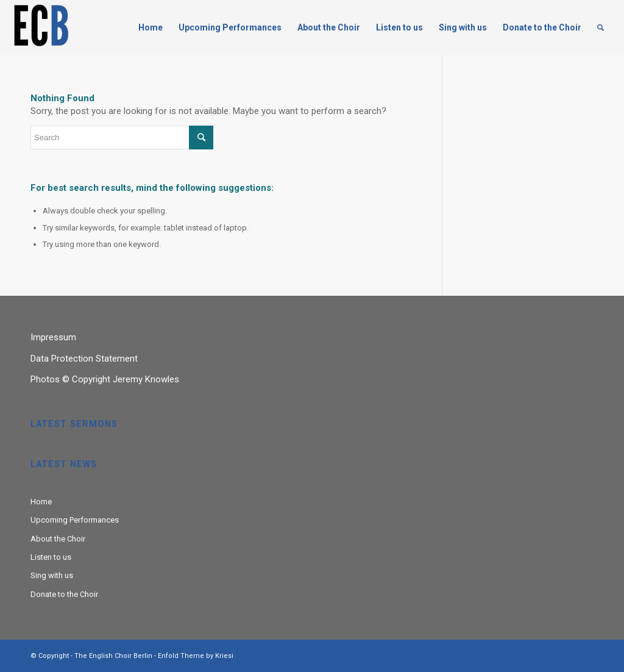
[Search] (601, 27)
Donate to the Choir (64, 594)
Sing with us (52, 575)
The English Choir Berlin (113, 656)
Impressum (53, 337)
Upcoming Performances (75, 520)
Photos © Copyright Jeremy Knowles (105, 379)
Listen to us (51, 557)
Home (41, 502)
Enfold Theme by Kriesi (196, 656)
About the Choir (58, 539)
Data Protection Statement (84, 359)
